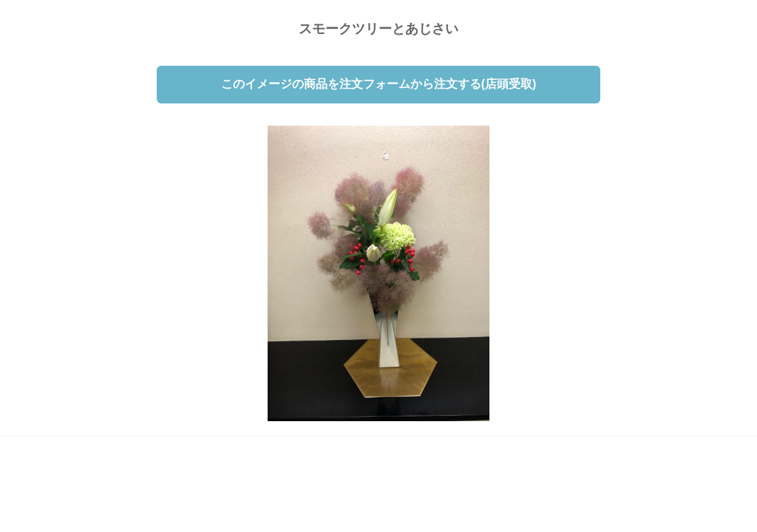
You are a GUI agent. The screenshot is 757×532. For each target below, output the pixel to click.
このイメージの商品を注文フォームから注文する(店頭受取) (379, 84)
